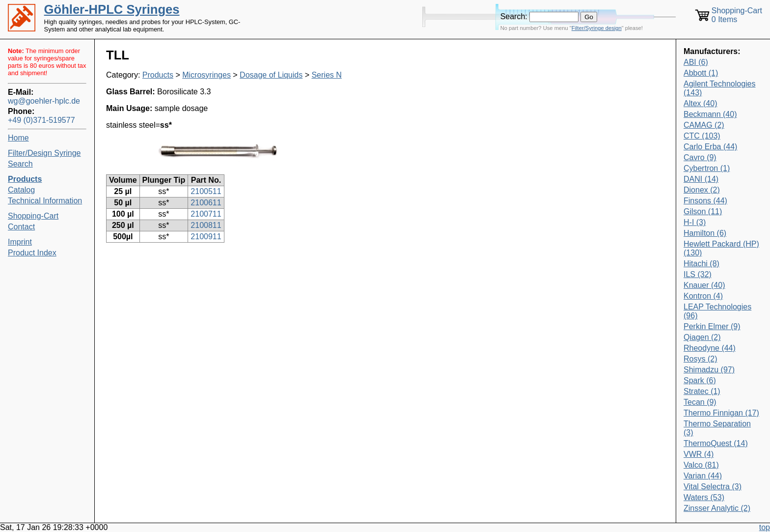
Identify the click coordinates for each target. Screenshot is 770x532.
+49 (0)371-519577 (41, 120)
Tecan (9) (700, 402)
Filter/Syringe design (597, 28)
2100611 (206, 203)
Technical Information (45, 201)
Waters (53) (704, 497)
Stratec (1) (702, 391)
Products (158, 75)
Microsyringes (206, 75)
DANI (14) (701, 179)
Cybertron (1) (707, 168)
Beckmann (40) (710, 114)
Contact (21, 227)
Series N (326, 75)
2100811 (206, 225)
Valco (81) (701, 465)
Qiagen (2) (702, 337)
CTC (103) (702, 136)
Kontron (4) (703, 296)
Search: (514, 16)
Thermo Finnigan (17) (721, 413)
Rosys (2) (700, 359)
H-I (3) (695, 222)
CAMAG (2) (704, 125)
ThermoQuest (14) (716, 443)
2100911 (206, 237)
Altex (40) (700, 103)
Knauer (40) (704, 285)
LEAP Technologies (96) (717, 311)
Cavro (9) (700, 157)
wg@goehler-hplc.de (44, 101)
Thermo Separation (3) (717, 428)
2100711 (206, 214)
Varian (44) (703, 476)
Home (18, 138)
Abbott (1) (701, 73)
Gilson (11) (703, 211)
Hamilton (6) (705, 233)
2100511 (206, 191)
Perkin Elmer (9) (712, 326)
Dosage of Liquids (271, 75)
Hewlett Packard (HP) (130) (721, 248)
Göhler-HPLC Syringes (112, 9)
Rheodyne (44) (710, 348)
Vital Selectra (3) (713, 487)
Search (20, 164)
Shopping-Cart (33, 216)
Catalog (21, 190)
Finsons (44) (705, 201)
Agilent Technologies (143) (719, 88)
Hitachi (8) (701, 264)
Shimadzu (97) (709, 370)
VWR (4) (699, 454)
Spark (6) (700, 380)
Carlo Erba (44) (710, 147)
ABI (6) (696, 62)
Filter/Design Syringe (44, 153)
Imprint (20, 242)
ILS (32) (698, 274)
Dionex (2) (702, 190)
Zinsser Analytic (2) (717, 508)
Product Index (32, 253)
